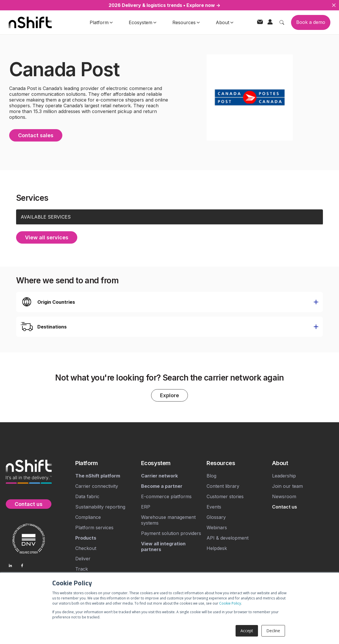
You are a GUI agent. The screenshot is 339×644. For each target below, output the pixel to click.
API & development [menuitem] (228, 538)
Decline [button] (273, 631)
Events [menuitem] (214, 507)
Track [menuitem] (82, 569)
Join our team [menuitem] (287, 486)
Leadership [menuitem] (284, 476)
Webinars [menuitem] (217, 528)
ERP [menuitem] (146, 507)
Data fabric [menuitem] (87, 496)
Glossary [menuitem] (216, 517)
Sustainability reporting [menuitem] (100, 507)
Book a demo (311, 22)
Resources (186, 22)
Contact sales (36, 135)
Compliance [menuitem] (88, 517)
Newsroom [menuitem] (284, 496)
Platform (101, 22)
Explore (169, 395)
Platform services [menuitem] (94, 528)
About (225, 22)
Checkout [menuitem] (86, 548)
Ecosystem (142, 22)
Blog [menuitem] (211, 476)
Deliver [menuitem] (83, 559)
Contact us (29, 504)
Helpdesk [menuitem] (217, 548)
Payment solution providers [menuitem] (171, 533)
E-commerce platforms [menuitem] (166, 496)
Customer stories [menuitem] (225, 496)
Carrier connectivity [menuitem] (97, 486)
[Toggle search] (282, 22)
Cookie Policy (230, 603)
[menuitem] (106, 463)
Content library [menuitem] (223, 486)
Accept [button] (247, 631)
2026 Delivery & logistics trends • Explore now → (164, 5)
